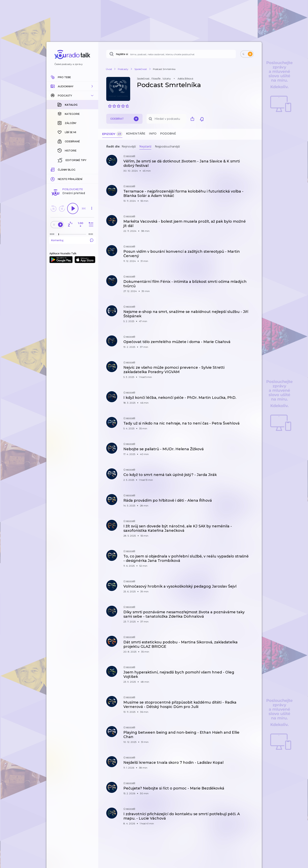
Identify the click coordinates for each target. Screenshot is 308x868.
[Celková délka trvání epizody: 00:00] (92, 169)
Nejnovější (129, 146)
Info (153, 134)
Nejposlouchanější (167, 146)
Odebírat (124, 119)
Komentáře (136, 134)
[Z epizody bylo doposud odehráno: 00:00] (53, 169)
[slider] (59, 169)
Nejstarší (145, 146)
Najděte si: (122, 54)
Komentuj (72, 175)
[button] (72, 86)
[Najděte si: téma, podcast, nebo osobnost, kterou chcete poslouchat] (171, 54)
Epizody (112, 134)
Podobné (168, 134)
